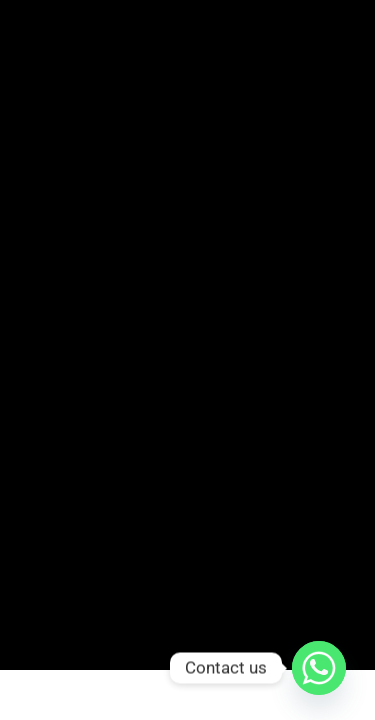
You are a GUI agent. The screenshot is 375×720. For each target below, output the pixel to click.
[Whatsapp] (319, 668)
